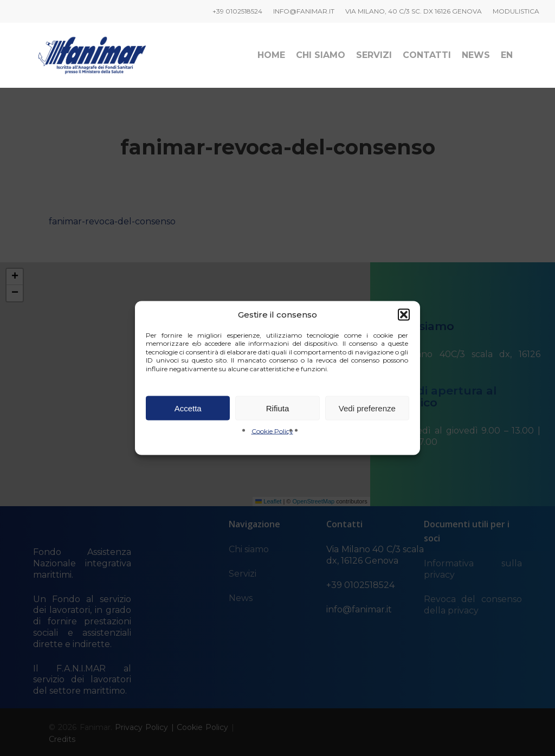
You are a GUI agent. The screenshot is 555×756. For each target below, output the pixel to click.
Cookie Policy (272, 431)
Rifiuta (278, 408)
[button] (404, 314)
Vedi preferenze (367, 408)
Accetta (188, 408)
